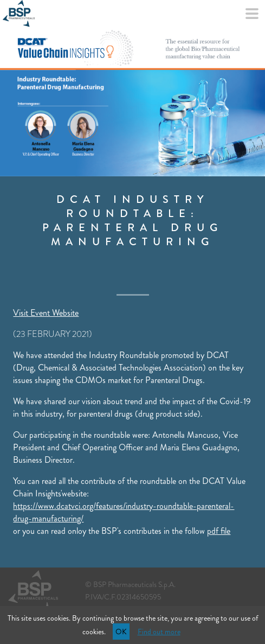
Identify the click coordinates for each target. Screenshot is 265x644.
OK (121, 632)
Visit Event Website (46, 313)
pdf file (219, 531)
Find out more (159, 632)
